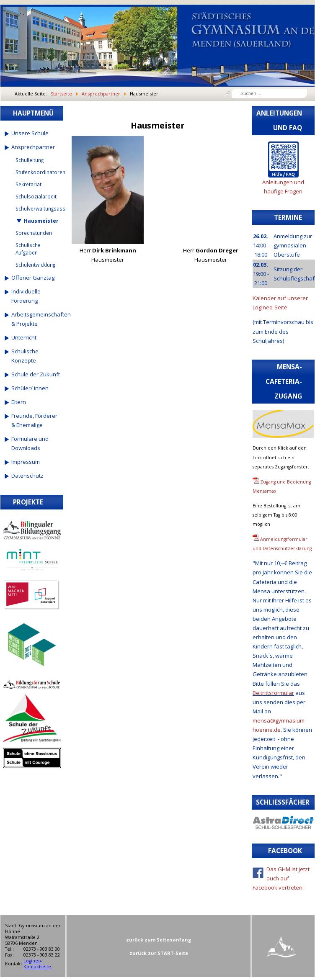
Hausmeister (41, 221)
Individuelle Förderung (26, 296)
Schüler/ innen (30, 388)
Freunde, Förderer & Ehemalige (34, 420)
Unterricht (24, 337)
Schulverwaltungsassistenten (38, 208)
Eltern (19, 402)
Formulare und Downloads (30, 443)
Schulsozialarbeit (36, 196)
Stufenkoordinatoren (38, 172)
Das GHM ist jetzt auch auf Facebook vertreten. (281, 878)
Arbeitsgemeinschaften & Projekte (36, 319)
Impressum (26, 462)
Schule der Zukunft (36, 374)
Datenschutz (27, 476)
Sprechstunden (34, 233)
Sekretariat (28, 184)
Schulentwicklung (35, 265)
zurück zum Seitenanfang (159, 940)
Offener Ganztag (33, 278)
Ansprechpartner (33, 147)
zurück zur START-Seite (159, 953)
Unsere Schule (30, 133)
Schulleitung (30, 160)
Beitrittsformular (273, 693)
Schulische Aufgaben (28, 249)
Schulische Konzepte (25, 356)
